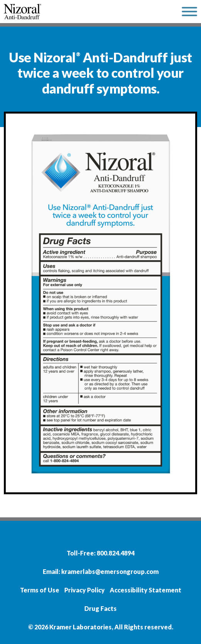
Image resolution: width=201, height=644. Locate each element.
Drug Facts (100, 608)
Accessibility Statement (146, 590)
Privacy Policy (85, 590)
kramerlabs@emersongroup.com (110, 571)
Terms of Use (40, 590)
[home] (89, 12)
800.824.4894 (116, 553)
